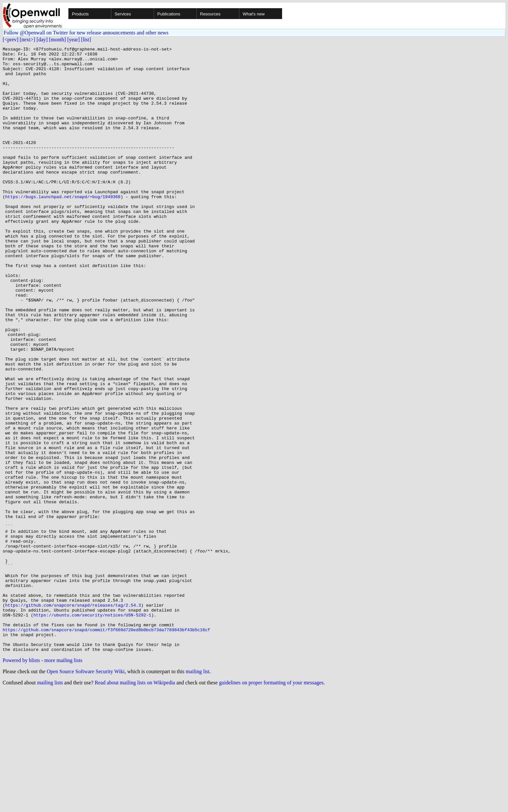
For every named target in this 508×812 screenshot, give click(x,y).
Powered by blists (21, 781)
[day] (42, 40)
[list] (86, 40)
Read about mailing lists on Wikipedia (135, 804)
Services (123, 14)
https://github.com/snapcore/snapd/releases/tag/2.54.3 (73, 717)
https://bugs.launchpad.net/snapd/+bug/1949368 (63, 227)
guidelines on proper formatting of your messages (271, 804)
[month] (57, 40)
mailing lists (50, 804)
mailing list (198, 792)
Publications (169, 14)
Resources (210, 14)
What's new (254, 14)
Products (80, 14)
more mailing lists (63, 781)
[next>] (27, 40)
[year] (74, 40)
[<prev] (11, 40)
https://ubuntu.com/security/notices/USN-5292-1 (92, 729)
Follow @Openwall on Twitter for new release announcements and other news (86, 33)
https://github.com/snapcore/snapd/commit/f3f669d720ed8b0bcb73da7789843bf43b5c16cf (106, 747)
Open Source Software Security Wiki (86, 792)
